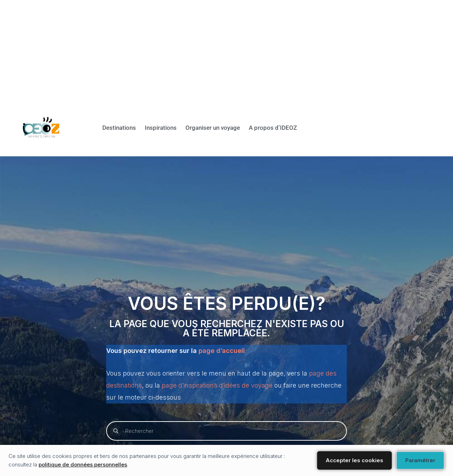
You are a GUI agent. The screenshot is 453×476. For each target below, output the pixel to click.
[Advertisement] (212, 50)
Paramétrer (420, 460)
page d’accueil (222, 351)
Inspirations (141, 128)
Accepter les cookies (354, 460)
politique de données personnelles (83, 465)
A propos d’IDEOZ (269, 128)
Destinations (94, 128)
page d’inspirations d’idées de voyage (217, 385)
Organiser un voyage (201, 128)
